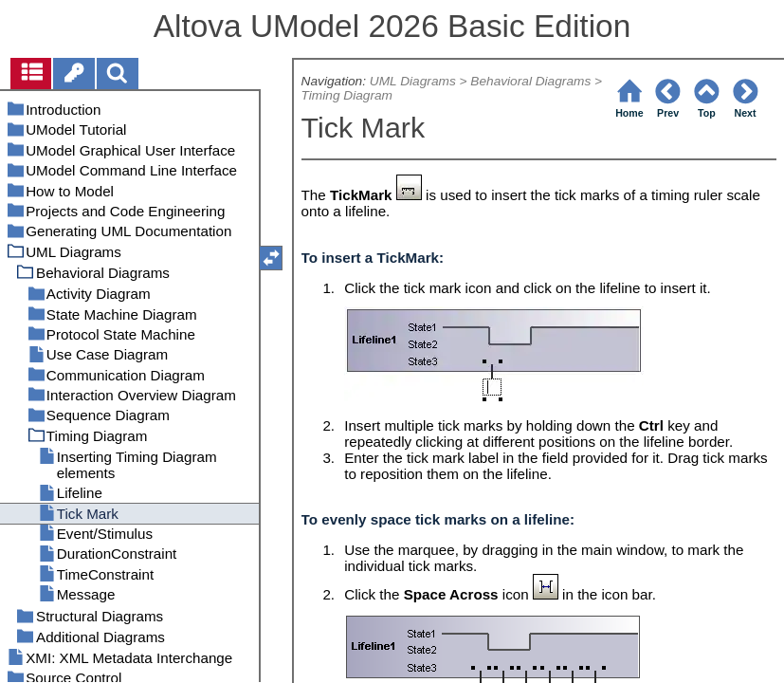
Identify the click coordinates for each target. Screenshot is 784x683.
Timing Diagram (347, 95)
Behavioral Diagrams (530, 81)
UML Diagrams (413, 81)
